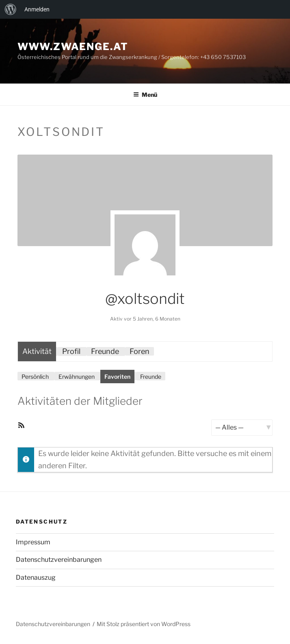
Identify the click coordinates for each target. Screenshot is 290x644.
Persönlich (35, 377)
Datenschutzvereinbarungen (59, 560)
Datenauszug (36, 577)
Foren (140, 351)
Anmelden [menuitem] (37, 9)
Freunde (105, 351)
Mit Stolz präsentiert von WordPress (144, 624)
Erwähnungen (77, 377)
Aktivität (37, 351)
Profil (71, 351)
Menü (145, 95)
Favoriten (117, 377)
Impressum (33, 542)
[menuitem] (11, 9)
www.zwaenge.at (73, 47)
